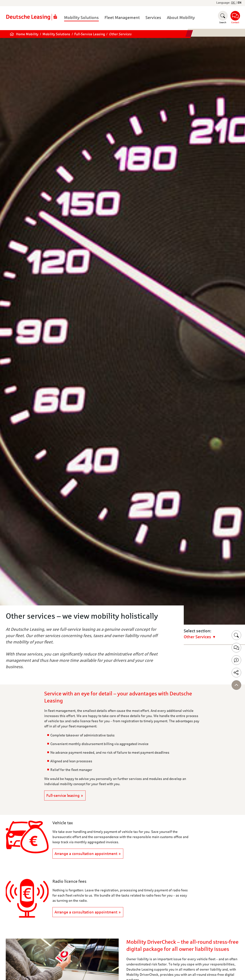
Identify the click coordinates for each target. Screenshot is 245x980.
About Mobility (181, 18)
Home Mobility (28, 34)
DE (234, 3)
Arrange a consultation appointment (86, 854)
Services (153, 18)
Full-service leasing (63, 795)
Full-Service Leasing (90, 34)
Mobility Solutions (81, 18)
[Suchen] (223, 17)
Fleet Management (122, 18)
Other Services (120, 34)
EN (239, 3)
